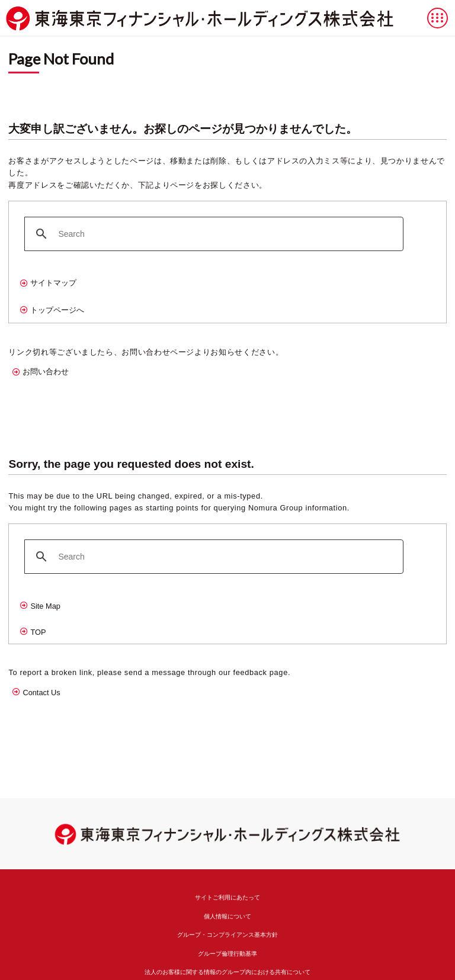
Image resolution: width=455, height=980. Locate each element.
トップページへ (57, 310)
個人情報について (227, 916)
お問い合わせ (46, 372)
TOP (38, 632)
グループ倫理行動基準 (227, 954)
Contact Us (41, 693)
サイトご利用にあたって (227, 897)
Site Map (45, 606)
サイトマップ (53, 283)
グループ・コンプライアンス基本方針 (227, 935)
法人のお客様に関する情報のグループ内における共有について (227, 972)
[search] (212, 234)
